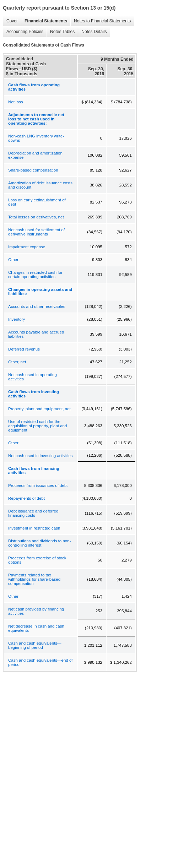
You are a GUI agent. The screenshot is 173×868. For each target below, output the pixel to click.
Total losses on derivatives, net (36, 217)
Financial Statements (46, 21)
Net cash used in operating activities (33, 377)
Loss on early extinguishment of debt (37, 202)
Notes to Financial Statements (102, 21)
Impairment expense (27, 247)
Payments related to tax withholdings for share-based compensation (34, 579)
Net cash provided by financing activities (36, 611)
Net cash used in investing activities (40, 456)
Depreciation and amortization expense (35, 155)
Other (13, 260)
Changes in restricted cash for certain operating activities (35, 275)
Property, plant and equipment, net (39, 409)
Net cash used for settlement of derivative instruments (36, 232)
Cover (12, 21)
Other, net (17, 362)
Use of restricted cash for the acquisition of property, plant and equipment (37, 426)
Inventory (17, 319)
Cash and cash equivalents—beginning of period (35, 645)
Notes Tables (62, 32)
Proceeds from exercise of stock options (37, 560)
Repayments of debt (26, 498)
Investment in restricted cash (34, 528)
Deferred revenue (24, 349)
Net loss (16, 102)
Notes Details (94, 32)
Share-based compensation (33, 170)
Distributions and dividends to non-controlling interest (39, 543)
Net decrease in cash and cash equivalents (36, 628)
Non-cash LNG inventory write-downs (36, 138)
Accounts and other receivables (37, 306)
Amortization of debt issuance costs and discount (40, 185)
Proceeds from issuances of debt (38, 485)
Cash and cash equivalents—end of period (40, 662)
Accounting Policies (25, 32)
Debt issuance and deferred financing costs (33, 513)
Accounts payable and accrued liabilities (36, 334)
